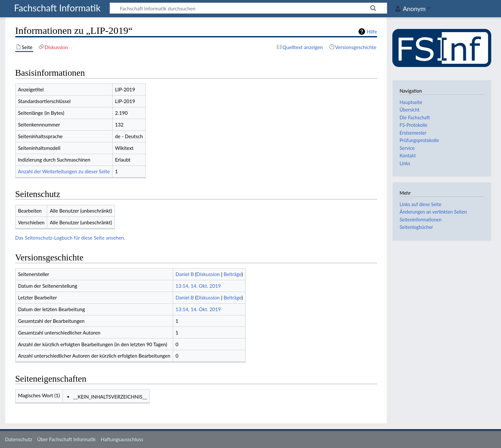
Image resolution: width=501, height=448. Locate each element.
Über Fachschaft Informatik (66, 439)
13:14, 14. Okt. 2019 (198, 286)
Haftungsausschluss (122, 439)
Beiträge (232, 274)
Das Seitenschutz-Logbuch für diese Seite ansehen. (70, 238)
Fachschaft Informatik (57, 8)
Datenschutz (19, 439)
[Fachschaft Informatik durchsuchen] (248, 8)
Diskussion (208, 274)
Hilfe (372, 32)
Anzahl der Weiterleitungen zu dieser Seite (64, 171)
